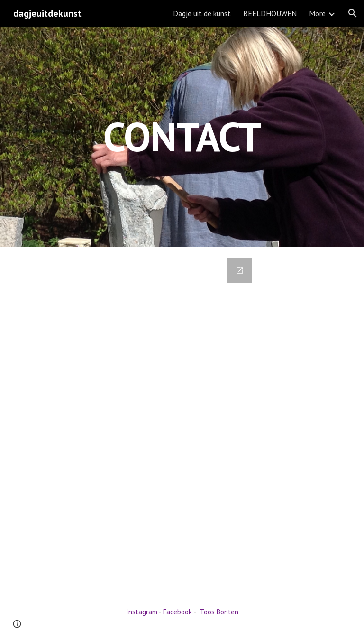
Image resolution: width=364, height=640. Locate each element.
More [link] (317, 13)
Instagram (142, 612)
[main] (182, 136)
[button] (353, 13)
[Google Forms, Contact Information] (168, 419)
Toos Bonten (219, 612)
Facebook (177, 612)
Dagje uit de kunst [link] (202, 13)
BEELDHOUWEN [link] (270, 13)
